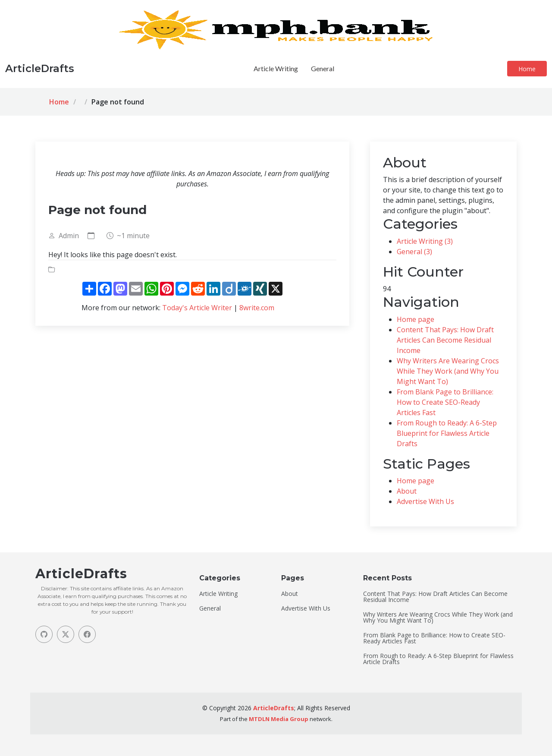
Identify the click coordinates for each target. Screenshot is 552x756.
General (323, 68)
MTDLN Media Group (279, 719)
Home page (416, 319)
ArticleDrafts (274, 708)
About (407, 491)
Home (527, 69)
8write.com (257, 308)
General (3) (414, 252)
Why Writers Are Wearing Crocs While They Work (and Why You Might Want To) (448, 371)
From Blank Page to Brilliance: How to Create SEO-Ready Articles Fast (445, 402)
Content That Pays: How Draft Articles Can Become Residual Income (445, 340)
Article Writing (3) (425, 241)
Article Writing (276, 68)
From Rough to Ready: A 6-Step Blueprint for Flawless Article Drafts (447, 433)
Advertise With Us (425, 501)
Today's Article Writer (197, 308)
